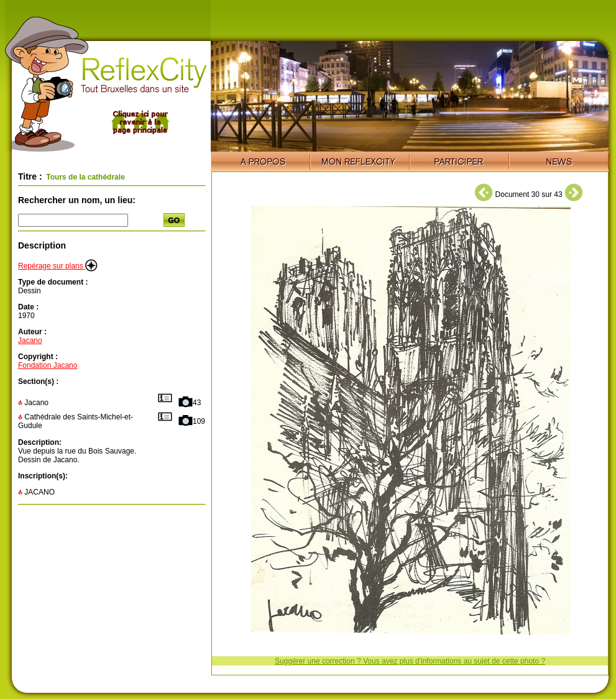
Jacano (30, 340)
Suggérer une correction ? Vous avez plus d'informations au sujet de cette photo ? (410, 661)
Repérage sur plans (58, 266)
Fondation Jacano (48, 365)
